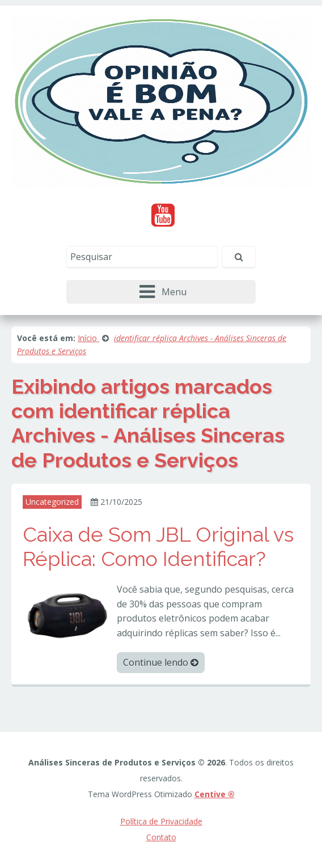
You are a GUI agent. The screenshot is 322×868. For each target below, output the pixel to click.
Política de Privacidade (161, 821)
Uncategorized (52, 502)
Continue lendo (161, 662)
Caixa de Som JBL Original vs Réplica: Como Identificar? (158, 546)
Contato (161, 837)
